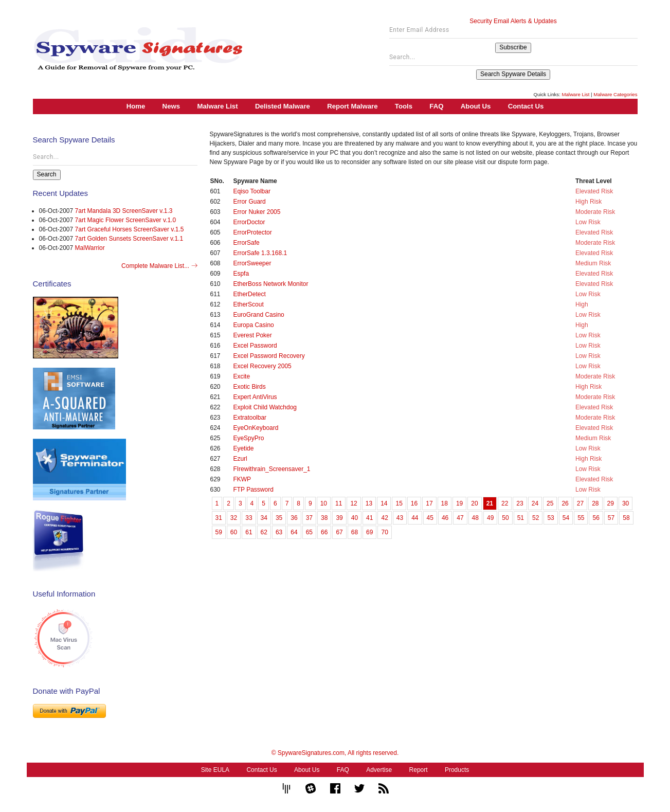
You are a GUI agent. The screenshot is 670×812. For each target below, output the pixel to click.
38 (324, 518)
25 (550, 503)
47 (460, 518)
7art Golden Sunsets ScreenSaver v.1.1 (129, 239)
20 (474, 503)
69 (369, 532)
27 (580, 503)
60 (234, 532)
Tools (404, 106)
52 (536, 518)
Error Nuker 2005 (257, 212)
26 (565, 503)
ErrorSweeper (252, 263)
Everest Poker (252, 335)
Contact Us (526, 106)
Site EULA (215, 770)
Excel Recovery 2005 (262, 366)
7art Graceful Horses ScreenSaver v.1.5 (130, 229)
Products (457, 770)
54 (566, 518)
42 (384, 518)
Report (419, 770)
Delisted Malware (283, 106)
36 (294, 518)
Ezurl (240, 459)
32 (234, 518)
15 (399, 503)
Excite (241, 376)
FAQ (436, 106)
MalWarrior (90, 248)
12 (354, 503)
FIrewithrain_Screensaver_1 (271, 469)
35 (279, 518)
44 (415, 518)
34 (264, 518)
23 (520, 503)
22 (505, 503)
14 (384, 503)
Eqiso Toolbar (252, 191)
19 (459, 503)
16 (414, 503)
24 (535, 503)
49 (490, 518)
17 (429, 503)
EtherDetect (249, 294)
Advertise (379, 770)
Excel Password (255, 346)
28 (595, 503)
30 (626, 503)
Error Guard (249, 202)
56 (596, 518)
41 (369, 518)
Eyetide (243, 448)
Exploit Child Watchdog (265, 407)
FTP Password (253, 490)
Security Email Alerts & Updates (513, 21)
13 (369, 503)
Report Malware (352, 106)
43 (400, 518)
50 (505, 518)
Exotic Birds (249, 387)
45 (430, 518)
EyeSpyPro (248, 438)
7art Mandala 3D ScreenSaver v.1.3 (124, 211)
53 (550, 518)
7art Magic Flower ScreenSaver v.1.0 (126, 220)
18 (445, 503)
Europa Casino (253, 325)
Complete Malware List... (159, 266)
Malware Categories (615, 94)
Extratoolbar (250, 418)
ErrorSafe (246, 243)
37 (309, 518)
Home (136, 106)
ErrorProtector (252, 232)
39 (339, 518)
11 (339, 503)
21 (490, 503)
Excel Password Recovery (269, 356)
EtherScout (248, 304)
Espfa (241, 274)
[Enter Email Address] (513, 33)
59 (219, 532)
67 (339, 532)
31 (219, 518)
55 (581, 518)
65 (309, 532)
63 (279, 532)
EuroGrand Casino (258, 315)
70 (384, 532)
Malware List (575, 94)
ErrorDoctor (249, 222)
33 (249, 518)
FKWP (242, 479)
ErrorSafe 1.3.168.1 (260, 253)
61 (249, 532)
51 (521, 518)
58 (626, 518)
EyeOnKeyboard (256, 428)
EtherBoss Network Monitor (270, 284)
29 (611, 503)
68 (355, 532)
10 (324, 503)
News (171, 106)
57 (611, 518)
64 (294, 532)
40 (355, 518)
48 (475, 518)
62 (264, 532)
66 (324, 532)
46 (445, 518)
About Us (476, 106)
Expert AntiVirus (255, 397)
